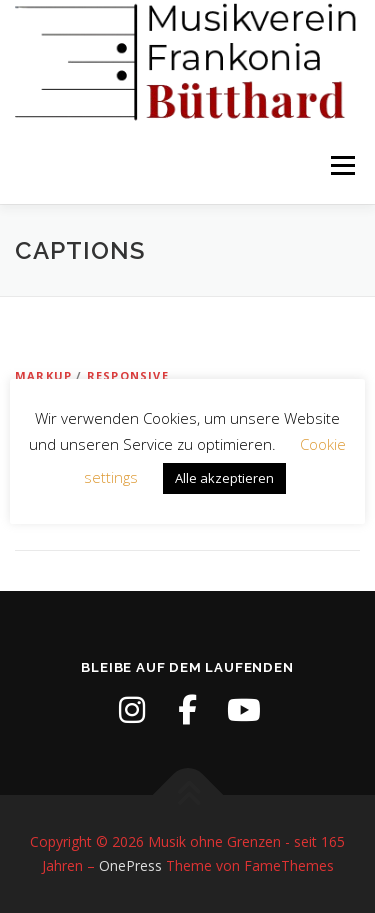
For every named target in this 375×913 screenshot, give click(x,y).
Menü (341, 166)
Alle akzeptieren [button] (224, 478)
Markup (43, 375)
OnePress (130, 865)
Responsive (128, 375)
